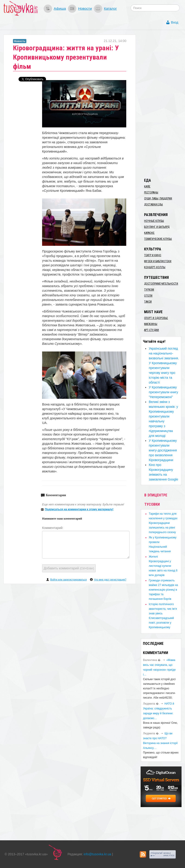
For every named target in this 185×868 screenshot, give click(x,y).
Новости (85, 8)
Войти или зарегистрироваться (68, 580)
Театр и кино (153, 255)
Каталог (110, 8)
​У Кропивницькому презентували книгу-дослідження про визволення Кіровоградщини (163, 450)
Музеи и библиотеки (158, 261)
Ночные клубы (154, 221)
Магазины (151, 324)
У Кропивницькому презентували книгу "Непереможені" (163, 392)
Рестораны (151, 192)
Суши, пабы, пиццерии (158, 198)
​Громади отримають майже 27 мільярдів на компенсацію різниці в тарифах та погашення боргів (163, 590)
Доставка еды (153, 204)
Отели (148, 296)
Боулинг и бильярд (157, 227)
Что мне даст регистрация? (110, 580)
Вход (175, 22)
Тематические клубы (158, 239)
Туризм (149, 290)
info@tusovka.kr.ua (97, 854)
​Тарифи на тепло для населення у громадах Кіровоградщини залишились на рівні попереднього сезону (163, 523)
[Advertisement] (163, 104)
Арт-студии (151, 330)
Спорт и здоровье (156, 318)
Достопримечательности (161, 284)
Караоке (149, 233)
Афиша (60, 8)
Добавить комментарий (69, 568)
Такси (148, 302)
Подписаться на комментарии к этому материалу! (79, 509)
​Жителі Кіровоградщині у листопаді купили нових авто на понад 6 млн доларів (163, 566)
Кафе (147, 186)
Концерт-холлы (155, 267)
